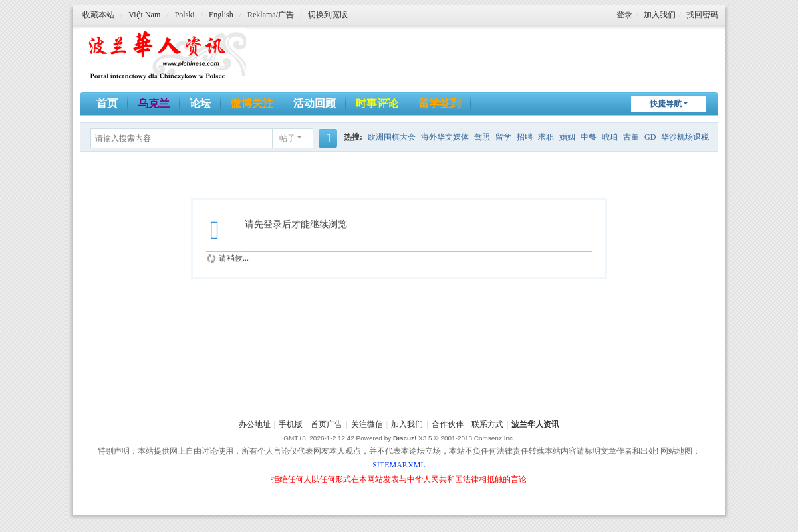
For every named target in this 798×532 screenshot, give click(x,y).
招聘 (525, 137)
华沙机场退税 (685, 137)
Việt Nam (144, 15)
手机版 (291, 424)
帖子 (287, 138)
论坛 (200, 103)
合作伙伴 (448, 424)
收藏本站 (98, 15)
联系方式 (487, 424)
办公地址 (255, 424)
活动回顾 (315, 103)
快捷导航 (666, 104)
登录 (624, 15)
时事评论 (377, 103)
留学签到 (440, 103)
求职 (546, 137)
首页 (107, 103)
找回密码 (702, 15)
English (221, 15)
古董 (631, 137)
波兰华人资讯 (535, 424)
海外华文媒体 (445, 137)
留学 (503, 137)
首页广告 (327, 424)
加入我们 (660, 15)
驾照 (482, 137)
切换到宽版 (328, 15)
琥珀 (610, 137)
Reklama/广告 (271, 15)
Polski (185, 15)
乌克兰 (154, 103)
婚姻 (567, 137)
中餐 (589, 137)
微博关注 (252, 103)
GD (650, 137)
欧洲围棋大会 (392, 137)
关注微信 (367, 424)
